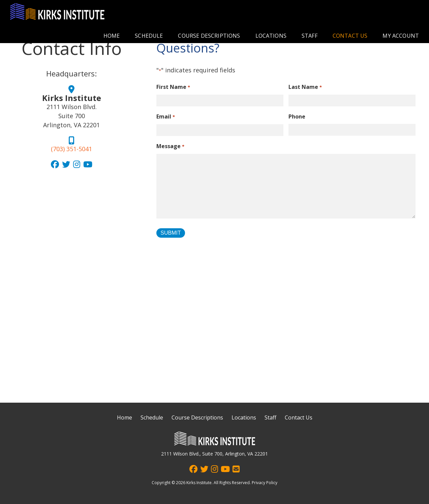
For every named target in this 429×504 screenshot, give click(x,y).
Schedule (149, 36)
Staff (310, 36)
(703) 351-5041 (71, 149)
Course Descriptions (209, 36)
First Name (173, 87)
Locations (271, 36)
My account (401, 36)
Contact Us (350, 36)
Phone (297, 116)
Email (165, 117)
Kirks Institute (199, 483)
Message (170, 147)
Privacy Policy (265, 483)
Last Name (305, 87)
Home (112, 36)
